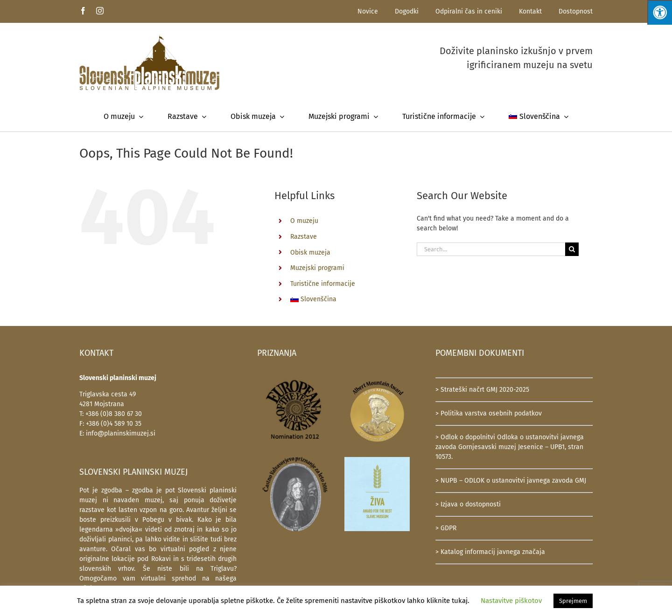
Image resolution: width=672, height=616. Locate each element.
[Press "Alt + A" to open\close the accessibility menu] (660, 12)
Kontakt (530, 11)
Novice (368, 11)
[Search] (572, 249)
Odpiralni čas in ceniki (469, 11)
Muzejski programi (317, 268)
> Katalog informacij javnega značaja (490, 552)
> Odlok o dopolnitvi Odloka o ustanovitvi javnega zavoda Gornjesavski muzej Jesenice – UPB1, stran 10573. (510, 447)
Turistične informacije (323, 284)
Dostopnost (576, 11)
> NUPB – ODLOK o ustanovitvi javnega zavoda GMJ (511, 481)
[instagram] (100, 11)
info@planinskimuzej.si (121, 433)
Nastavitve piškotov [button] (511, 601)
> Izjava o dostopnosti (468, 504)
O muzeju (304, 221)
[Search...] (491, 249)
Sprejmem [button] (573, 601)
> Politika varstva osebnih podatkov (489, 413)
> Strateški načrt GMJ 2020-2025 (482, 390)
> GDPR (446, 528)
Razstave (304, 237)
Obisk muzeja (310, 253)
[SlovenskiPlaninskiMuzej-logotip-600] (149, 38)
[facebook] (83, 11)
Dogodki (407, 11)
